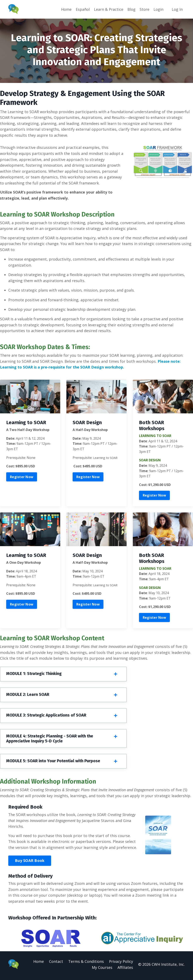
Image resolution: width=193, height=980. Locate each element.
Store (144, 9)
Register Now (22, 478)
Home (66, 9)
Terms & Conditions (86, 964)
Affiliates (125, 970)
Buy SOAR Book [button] (30, 863)
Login (158, 9)
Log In (177, 9)
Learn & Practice (109, 9)
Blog (131, 9)
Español (83, 9)
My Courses (102, 970)
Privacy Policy (121, 964)
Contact (56, 964)
